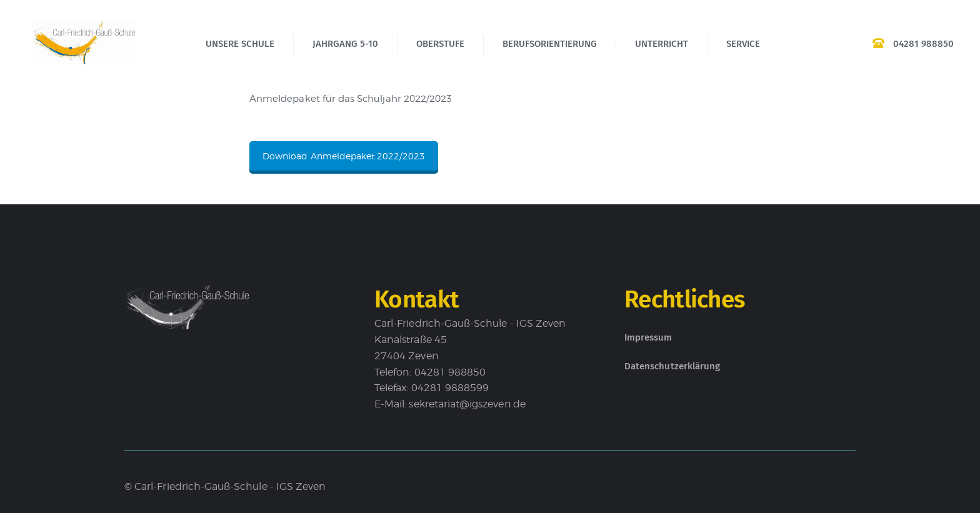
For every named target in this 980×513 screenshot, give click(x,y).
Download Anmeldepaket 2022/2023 (344, 156)
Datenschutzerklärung (672, 366)
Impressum (648, 337)
